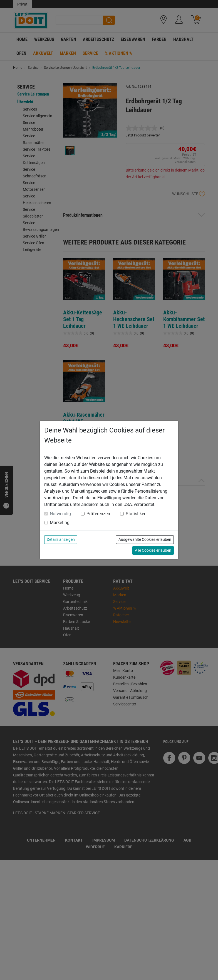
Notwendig (60, 514)
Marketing (60, 523)
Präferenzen (98, 514)
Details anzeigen (61, 539)
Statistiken (136, 514)
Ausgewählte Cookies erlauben (145, 539)
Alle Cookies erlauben (153, 550)
